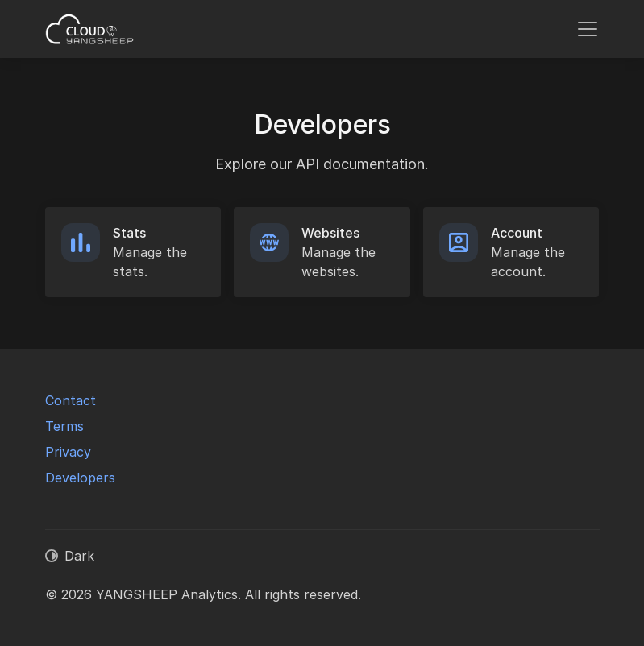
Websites (330, 233)
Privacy (68, 452)
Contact (71, 400)
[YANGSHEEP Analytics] (90, 29)
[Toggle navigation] (588, 29)
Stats (129, 233)
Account (517, 233)
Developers (80, 478)
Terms (64, 426)
